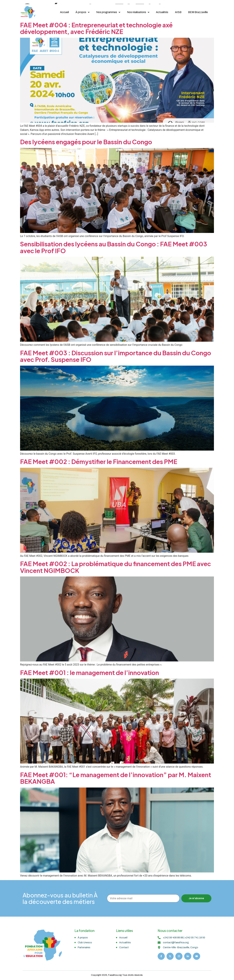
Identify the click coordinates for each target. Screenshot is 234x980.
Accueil (63, 12)
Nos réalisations (137, 12)
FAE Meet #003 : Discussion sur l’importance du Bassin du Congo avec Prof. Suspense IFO (116, 356)
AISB (177, 12)
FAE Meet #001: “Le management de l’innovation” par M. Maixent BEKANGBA (116, 778)
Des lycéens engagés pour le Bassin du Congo (86, 142)
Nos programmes (107, 12)
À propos (81, 12)
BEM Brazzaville (198, 12)
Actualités (161, 12)
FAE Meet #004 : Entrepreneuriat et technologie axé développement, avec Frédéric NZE (96, 28)
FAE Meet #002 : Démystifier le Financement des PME (99, 462)
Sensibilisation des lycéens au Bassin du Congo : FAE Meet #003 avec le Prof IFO (114, 247)
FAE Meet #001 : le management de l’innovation (90, 673)
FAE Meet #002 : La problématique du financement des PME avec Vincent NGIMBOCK (115, 567)
